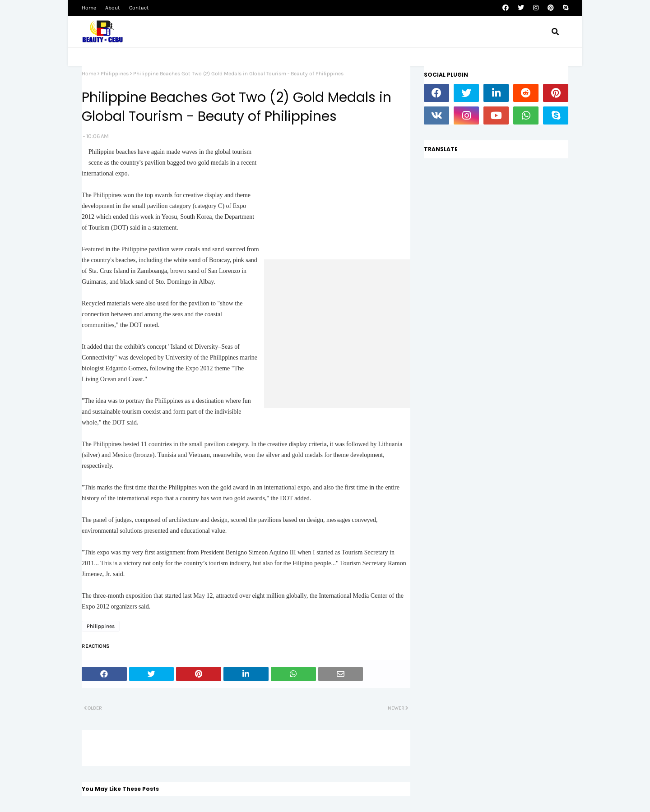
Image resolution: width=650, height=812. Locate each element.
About (113, 8)
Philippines (115, 74)
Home (89, 8)
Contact (139, 8)
